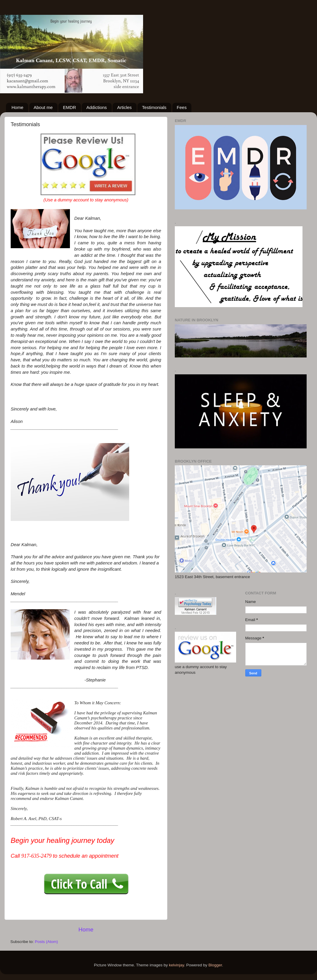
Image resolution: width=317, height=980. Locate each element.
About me (43, 107)
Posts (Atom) (47, 942)
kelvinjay (176, 965)
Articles (124, 107)
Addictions (96, 107)
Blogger (215, 965)
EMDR (69, 107)
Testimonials (154, 107)
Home (17, 107)
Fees (182, 107)
